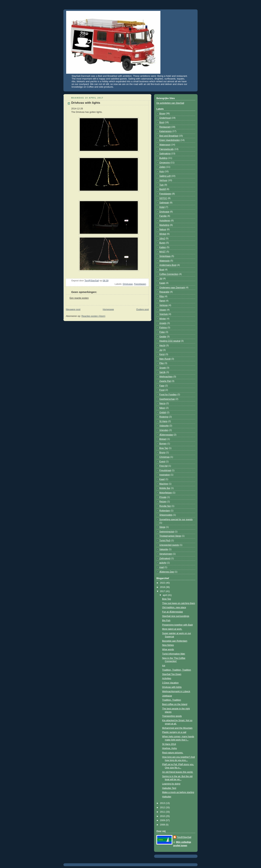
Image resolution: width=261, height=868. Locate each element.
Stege (162, 527)
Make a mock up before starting (178, 792)
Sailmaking (165, 154)
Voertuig (163, 314)
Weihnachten (166, 377)
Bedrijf (163, 189)
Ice (164, 666)
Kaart (162, 479)
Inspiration (165, 475)
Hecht (162, 345)
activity (163, 563)
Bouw (162, 114)
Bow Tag (164, 448)
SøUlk (162, 372)
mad (162, 567)
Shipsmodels (166, 515)
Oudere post (143, 309)
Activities (167, 678)
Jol (161, 278)
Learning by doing (171, 784)
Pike (162, 363)
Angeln (163, 323)
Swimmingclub (167, 532)
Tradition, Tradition (172, 700)
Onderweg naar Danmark (172, 288)
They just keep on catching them (179, 603)
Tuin (161, 185)
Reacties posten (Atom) (93, 316)
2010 (163, 816)
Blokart (163, 439)
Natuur (163, 229)
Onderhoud (165, 118)
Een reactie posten (79, 298)
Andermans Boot (168, 265)
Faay (162, 386)
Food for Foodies (168, 395)
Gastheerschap (167, 399)
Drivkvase (128, 284)
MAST (162, 252)
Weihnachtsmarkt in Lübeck (176, 691)
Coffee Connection (169, 274)
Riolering (164, 417)
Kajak (162, 283)
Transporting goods (172, 716)
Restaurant (165, 127)
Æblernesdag (166, 435)
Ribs (162, 296)
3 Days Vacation (170, 683)
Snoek (163, 368)
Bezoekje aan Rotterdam (175, 641)
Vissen (163, 310)
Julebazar (167, 696)
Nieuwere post (73, 309)
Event (162, 462)
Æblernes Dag (167, 572)
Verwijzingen (166, 554)
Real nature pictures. (173, 753)
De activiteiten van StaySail (170, 103)
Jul (161, 350)
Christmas (164, 457)
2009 (163, 820)
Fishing (163, 328)
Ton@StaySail (184, 837)
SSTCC (163, 198)
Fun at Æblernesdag (173, 612)
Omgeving (164, 163)
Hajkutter (167, 797)
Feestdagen (140, 284)
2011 (163, 812)
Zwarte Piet (165, 381)
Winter (163, 319)
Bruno (162, 452)
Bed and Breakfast (169, 136)
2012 (163, 808)
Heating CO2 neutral (170, 341)
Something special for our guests (176, 519)
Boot (162, 122)
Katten (163, 247)
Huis (162, 171)
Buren (162, 243)
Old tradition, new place (174, 607)
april (165, 595)
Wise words (168, 649)
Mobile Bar (165, 488)
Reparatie (164, 292)
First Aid (163, 466)
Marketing (164, 225)
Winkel (163, 234)
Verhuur (163, 180)
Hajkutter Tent (169, 788)
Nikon (162, 408)
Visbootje (164, 426)
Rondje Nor (165, 506)
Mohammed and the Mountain (177, 728)
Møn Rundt (165, 359)
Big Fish (166, 620)
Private (163, 497)
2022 (163, 583)
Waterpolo (164, 261)
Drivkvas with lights (172, 687)
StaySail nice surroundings (176, 616)
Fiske (162, 332)
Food (162, 390)
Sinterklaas (165, 256)
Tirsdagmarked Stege (170, 536)
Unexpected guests (169, 545)
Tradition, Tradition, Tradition (177, 670)
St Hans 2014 (169, 744)
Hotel (162, 207)
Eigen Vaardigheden (170, 140)
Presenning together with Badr (178, 625)
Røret (162, 301)
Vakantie (164, 549)
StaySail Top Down (172, 674)
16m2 (162, 238)
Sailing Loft (165, 176)
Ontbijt (163, 412)
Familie (163, 216)
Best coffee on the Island (175, 704)
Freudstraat (165, 470)
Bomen (163, 444)
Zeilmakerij (165, 558)
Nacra (162, 403)
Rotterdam (165, 511)
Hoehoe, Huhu (170, 748)
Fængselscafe (166, 149)
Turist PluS (165, 540)
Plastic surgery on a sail (174, 732)
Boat (162, 270)
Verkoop (163, 305)
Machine (164, 484)
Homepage (108, 309)
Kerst (162, 354)
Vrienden (164, 430)
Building (163, 158)
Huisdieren (165, 221)
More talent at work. (172, 629)
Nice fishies (168, 645)
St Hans (163, 421)
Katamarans (165, 131)
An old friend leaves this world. (178, 772)
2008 (163, 825)
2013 (163, 803)
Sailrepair (164, 203)
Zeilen (162, 167)
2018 (163, 587)
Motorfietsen (166, 493)
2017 (163, 591)
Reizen (163, 502)
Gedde (163, 337)
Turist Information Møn (174, 654)
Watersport (165, 145)
